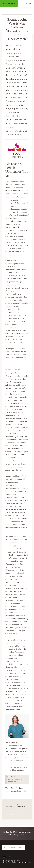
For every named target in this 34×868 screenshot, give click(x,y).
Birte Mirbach (9, 4)
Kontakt (24, 835)
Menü (30, 4)
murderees (10, 637)
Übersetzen (15, 815)
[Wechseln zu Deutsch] (7, 857)
